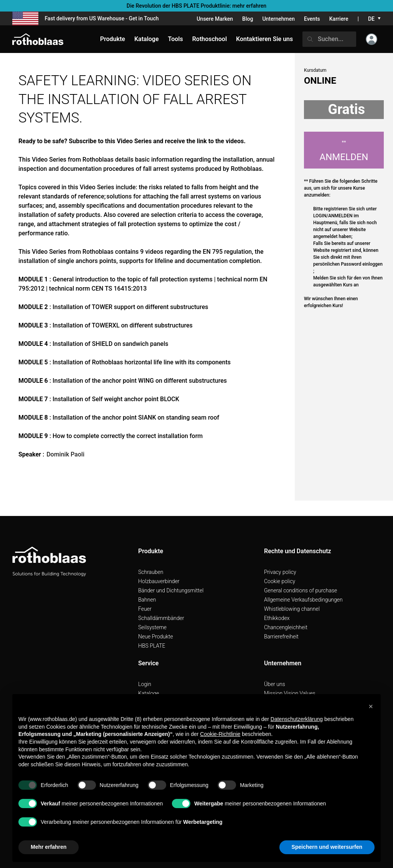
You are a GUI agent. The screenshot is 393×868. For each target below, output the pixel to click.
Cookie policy (280, 581)
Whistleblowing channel (292, 609)
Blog (248, 19)
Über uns (275, 684)
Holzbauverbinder (159, 581)
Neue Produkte (156, 637)
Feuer (145, 609)
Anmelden (344, 151)
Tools (176, 39)
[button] (371, 706)
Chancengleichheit (286, 627)
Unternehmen (278, 19)
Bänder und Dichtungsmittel (171, 590)
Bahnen (147, 600)
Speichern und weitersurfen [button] (327, 847)
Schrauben (151, 572)
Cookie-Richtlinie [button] (220, 734)
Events (312, 19)
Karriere (339, 19)
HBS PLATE (152, 646)
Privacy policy (280, 572)
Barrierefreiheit (281, 637)
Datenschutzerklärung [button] (297, 719)
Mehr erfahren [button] (49, 847)
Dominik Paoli (65, 454)
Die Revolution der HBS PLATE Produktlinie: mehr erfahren (196, 6)
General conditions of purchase (301, 590)
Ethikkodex (277, 618)
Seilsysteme (152, 627)
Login (145, 684)
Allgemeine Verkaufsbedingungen (303, 600)
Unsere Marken (215, 19)
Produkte (113, 39)
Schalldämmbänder (161, 618)
